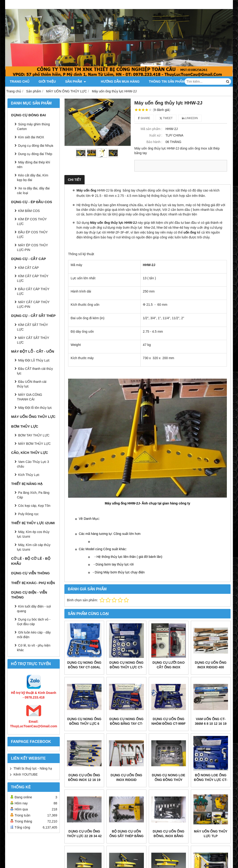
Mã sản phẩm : (151, 129)
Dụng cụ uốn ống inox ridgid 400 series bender (211, 667)
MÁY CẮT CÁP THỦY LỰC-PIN (33, 304)
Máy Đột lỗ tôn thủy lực (35, 408)
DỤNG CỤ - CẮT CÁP (29, 259)
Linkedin (190, 118)
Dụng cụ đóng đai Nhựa (36, 146)
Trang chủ (20, 81)
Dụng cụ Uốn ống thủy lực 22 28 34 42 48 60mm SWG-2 (84, 836)
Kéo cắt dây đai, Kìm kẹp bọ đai (33, 178)
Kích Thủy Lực (29, 475)
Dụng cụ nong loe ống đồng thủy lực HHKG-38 (169, 780)
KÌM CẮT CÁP (28, 268)
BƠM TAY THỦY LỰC (34, 435)
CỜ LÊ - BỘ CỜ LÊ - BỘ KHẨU (31, 561)
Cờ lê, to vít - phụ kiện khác (34, 648)
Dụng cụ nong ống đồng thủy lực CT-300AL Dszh (126, 667)
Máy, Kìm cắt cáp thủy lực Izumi (34, 547)
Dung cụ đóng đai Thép (35, 154)
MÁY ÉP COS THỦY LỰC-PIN (32, 247)
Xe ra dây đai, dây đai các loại (33, 191)
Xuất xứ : (156, 135)
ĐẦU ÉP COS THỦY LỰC (32, 234)
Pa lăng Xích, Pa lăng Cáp (33, 495)
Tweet (166, 118)
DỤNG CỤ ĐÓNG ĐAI (29, 115)
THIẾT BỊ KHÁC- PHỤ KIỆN (33, 583)
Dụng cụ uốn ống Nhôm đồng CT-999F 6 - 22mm (169, 724)
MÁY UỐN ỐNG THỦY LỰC (33, 417)
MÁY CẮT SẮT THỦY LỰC (33, 340)
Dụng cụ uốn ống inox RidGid (126, 777)
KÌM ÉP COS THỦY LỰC (32, 221)
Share (144, 118)
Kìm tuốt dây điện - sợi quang (34, 609)
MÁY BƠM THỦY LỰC (34, 444)
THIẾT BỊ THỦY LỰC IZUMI (33, 523)
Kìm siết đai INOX (31, 137)
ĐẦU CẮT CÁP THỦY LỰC (33, 291)
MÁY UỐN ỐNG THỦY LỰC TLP (211, 834)
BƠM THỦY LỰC (25, 426)
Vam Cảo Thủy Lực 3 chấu (33, 464)
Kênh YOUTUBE (26, 774)
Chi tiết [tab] (74, 180)
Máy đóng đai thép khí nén (34, 165)
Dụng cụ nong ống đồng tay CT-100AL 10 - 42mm (84, 667)
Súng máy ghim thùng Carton (33, 127)
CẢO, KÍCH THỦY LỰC (30, 453)
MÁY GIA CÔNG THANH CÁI (30, 397)
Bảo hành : (154, 142)
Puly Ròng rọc (28, 514)
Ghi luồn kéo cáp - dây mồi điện (34, 635)
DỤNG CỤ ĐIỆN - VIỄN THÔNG (29, 595)
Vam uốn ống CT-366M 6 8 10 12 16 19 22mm (211, 724)
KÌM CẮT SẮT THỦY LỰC (32, 327)
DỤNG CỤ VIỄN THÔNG (30, 573)
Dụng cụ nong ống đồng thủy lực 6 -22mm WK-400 (84, 724)
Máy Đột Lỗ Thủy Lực (34, 360)
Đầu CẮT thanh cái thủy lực (35, 371)
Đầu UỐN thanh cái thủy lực (32, 384)
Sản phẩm (76, 81)
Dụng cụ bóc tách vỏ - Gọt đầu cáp (34, 622)
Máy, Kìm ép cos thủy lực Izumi (33, 534)
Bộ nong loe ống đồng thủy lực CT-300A (211, 780)
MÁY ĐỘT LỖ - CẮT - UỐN (33, 351)
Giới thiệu (47, 81)
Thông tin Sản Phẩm (163, 81)
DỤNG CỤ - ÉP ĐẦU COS (32, 202)
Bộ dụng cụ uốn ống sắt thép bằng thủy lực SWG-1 (126, 836)
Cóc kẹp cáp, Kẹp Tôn (34, 506)
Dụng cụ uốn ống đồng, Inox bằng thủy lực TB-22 (169, 836)
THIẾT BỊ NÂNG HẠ (27, 484)
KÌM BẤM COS (29, 211)
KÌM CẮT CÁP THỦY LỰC (33, 278)
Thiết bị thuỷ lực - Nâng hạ (33, 768)
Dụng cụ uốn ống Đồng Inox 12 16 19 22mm (84, 780)
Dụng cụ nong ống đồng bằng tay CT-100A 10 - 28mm (126, 724)
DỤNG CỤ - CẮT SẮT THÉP (33, 316)
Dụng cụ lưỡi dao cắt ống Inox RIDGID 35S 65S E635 (169, 667)
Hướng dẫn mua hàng (115, 81)
